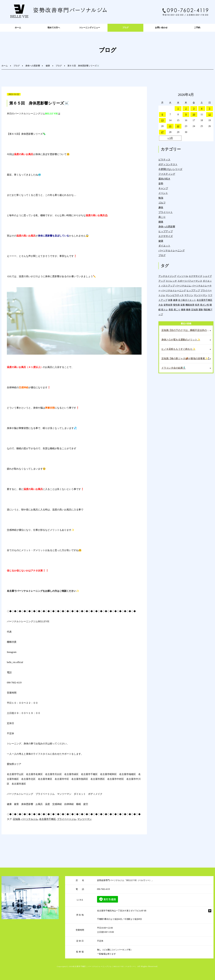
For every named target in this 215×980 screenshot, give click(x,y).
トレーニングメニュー (90, 28)
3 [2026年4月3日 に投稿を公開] (194, 108)
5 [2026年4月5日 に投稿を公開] (210, 108)
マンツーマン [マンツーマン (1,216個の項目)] (201, 295)
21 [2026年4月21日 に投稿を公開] (170, 126)
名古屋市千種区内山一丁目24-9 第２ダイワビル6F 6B (122, 911)
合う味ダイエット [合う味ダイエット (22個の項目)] (187, 300)
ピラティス (164, 160)
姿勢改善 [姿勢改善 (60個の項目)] (168, 305)
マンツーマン (85, 819)
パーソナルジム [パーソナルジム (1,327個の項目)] (183, 286)
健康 (48, 66)
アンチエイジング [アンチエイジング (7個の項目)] (167, 276)
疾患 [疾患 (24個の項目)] (197, 305)
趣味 (161, 207)
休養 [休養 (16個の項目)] (170, 300)
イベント (163, 193)
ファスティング (167, 174)
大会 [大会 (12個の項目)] (161, 305)
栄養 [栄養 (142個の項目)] (183, 305)
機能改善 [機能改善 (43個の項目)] (190, 305)
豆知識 (16, 819)
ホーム (18, 28)
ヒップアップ (166, 231)
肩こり (162, 217)
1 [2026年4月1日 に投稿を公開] (178, 108)
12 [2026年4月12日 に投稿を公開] (210, 114)
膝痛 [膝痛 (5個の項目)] (188, 310)
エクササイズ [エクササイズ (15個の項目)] (195, 276)
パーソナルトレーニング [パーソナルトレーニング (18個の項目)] (174, 290)
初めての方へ (54, 28)
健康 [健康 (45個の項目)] (175, 300)
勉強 (161, 198)
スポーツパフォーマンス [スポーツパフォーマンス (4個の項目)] (190, 281)
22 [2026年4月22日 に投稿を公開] (178, 126)
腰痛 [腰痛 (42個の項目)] (183, 310)
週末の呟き (164, 179)
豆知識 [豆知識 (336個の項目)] (194, 310)
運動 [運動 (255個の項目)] (201, 310)
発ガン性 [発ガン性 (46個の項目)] (205, 305)
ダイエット (164, 246)
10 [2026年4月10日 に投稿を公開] (194, 114)
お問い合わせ (161, 28)
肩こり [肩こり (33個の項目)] (177, 310)
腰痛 (161, 222)
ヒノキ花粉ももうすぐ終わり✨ (178, 349)
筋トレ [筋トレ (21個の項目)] (165, 310)
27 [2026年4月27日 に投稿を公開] (162, 132)
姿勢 (161, 184)
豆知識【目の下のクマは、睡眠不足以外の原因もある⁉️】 (187, 330)
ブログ (125, 28)
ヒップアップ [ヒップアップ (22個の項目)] (193, 290)
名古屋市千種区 (47, 819)
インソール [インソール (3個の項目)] (183, 276)
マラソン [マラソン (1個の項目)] (189, 295)
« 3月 (170, 138)
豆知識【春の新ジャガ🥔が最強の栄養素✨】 (186, 358)
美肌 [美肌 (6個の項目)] (171, 310)
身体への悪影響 (33, 66)
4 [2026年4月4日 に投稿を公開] (202, 108)
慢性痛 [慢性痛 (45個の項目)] (176, 305)
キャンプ (163, 188)
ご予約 (197, 28)
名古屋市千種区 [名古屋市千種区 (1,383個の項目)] (204, 300)
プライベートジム (67, 819)
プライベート (166, 212)
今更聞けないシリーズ (170, 169)
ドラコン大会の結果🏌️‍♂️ (174, 368)
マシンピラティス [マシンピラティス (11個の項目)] (175, 295)
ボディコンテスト (168, 164)
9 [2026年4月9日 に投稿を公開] (186, 114)
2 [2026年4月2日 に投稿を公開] (186, 108)
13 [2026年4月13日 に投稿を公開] (162, 120)
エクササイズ (166, 236)
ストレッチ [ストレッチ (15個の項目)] (171, 281)
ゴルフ (162, 203)
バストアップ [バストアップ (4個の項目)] (168, 286)
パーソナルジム (30, 819)
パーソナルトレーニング (172, 250)
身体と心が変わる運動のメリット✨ (181, 340)
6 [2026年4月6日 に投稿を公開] (162, 114)
